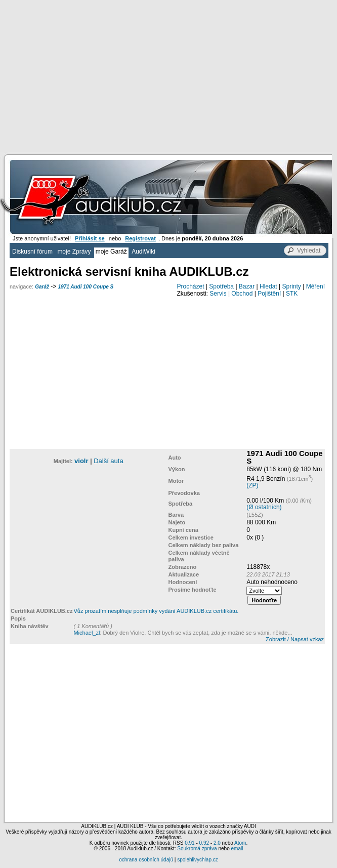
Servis (218, 294)
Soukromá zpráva (197, 849)
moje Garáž (111, 252)
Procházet (191, 286)
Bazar (247, 286)
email (237, 849)
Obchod (242, 294)
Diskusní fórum (32, 252)
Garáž (42, 287)
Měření (315, 286)
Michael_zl (87, 633)
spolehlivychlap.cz (198, 860)
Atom (240, 843)
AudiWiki (143, 252)
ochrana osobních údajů (146, 860)
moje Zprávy (74, 252)
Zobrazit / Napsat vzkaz (295, 639)
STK (292, 294)
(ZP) (252, 485)
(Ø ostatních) (264, 507)
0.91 (189, 843)
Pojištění (269, 294)
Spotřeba (221, 286)
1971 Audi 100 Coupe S (86, 287)
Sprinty (291, 286)
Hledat (268, 286)
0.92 (204, 843)
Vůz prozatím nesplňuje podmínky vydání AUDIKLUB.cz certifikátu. (156, 611)
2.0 (217, 843)
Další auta (109, 461)
